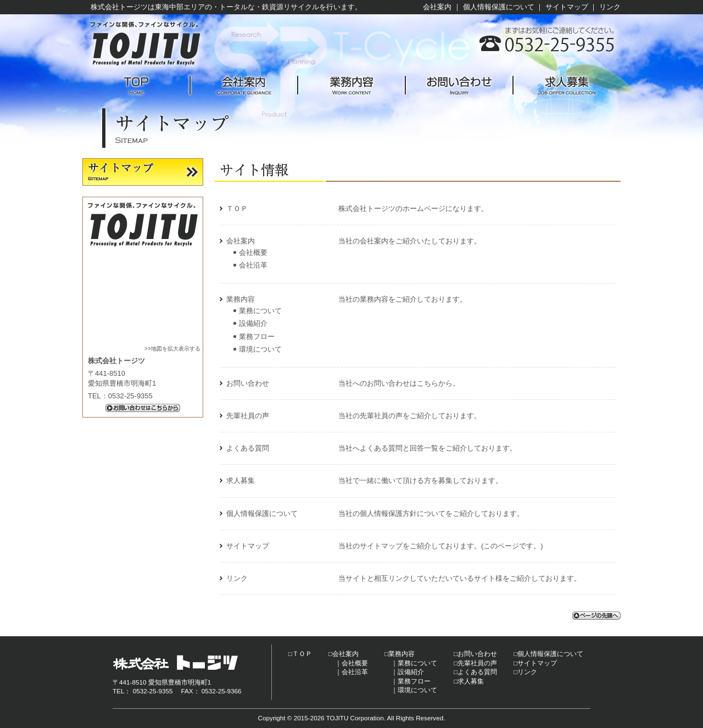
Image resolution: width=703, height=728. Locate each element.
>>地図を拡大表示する (172, 349)
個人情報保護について (499, 7)
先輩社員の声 (248, 416)
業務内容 (241, 299)
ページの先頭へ (596, 616)
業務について (260, 311)
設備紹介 (253, 323)
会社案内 (437, 7)
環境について (260, 349)
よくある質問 (248, 448)
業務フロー (257, 337)
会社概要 (253, 252)
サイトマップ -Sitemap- (143, 172)
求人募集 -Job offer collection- (567, 85)
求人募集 (241, 480)
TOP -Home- (136, 85)
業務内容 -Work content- (351, 85)
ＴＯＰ (237, 209)
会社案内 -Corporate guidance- (244, 85)
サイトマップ (567, 7)
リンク (610, 7)
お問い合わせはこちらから (143, 408)
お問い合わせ (248, 383)
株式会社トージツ (146, 44)
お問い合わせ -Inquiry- (459, 85)
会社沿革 (253, 265)
